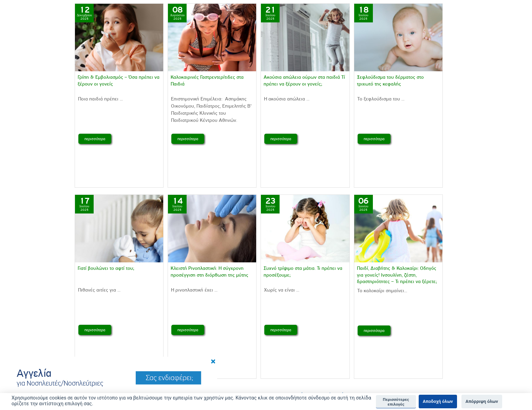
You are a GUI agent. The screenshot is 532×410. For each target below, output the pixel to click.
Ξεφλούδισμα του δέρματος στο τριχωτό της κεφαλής (390, 80)
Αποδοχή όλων (438, 401)
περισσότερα (95, 139)
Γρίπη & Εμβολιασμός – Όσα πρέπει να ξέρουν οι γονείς (119, 80)
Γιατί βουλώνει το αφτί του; (107, 268)
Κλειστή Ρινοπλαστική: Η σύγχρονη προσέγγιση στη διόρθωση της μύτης (210, 272)
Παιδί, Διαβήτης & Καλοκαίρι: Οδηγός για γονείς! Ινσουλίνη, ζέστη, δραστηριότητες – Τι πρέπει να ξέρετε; (397, 275)
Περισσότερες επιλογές (396, 402)
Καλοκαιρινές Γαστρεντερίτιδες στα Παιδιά (207, 80)
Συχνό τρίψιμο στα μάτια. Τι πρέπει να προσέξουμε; (303, 272)
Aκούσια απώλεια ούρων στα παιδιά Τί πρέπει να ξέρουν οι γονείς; (304, 80)
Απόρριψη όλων (482, 401)
